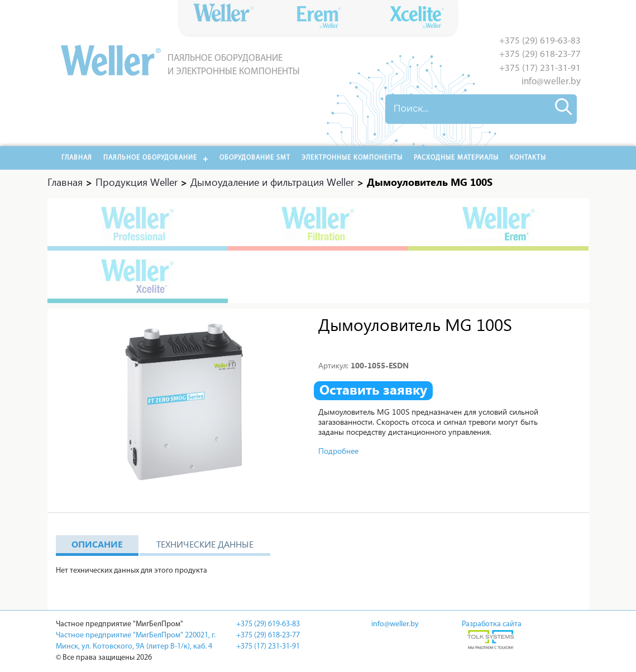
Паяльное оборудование (150, 158)
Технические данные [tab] (205, 544)
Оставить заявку (373, 390)
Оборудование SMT (255, 158)
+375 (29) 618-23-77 (540, 54)
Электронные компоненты (352, 158)
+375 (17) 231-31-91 (540, 68)
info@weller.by (551, 82)
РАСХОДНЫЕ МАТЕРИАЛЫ (456, 158)
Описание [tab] (97, 544)
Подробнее (338, 451)
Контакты (528, 158)
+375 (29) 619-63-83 (540, 41)
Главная (77, 158)
